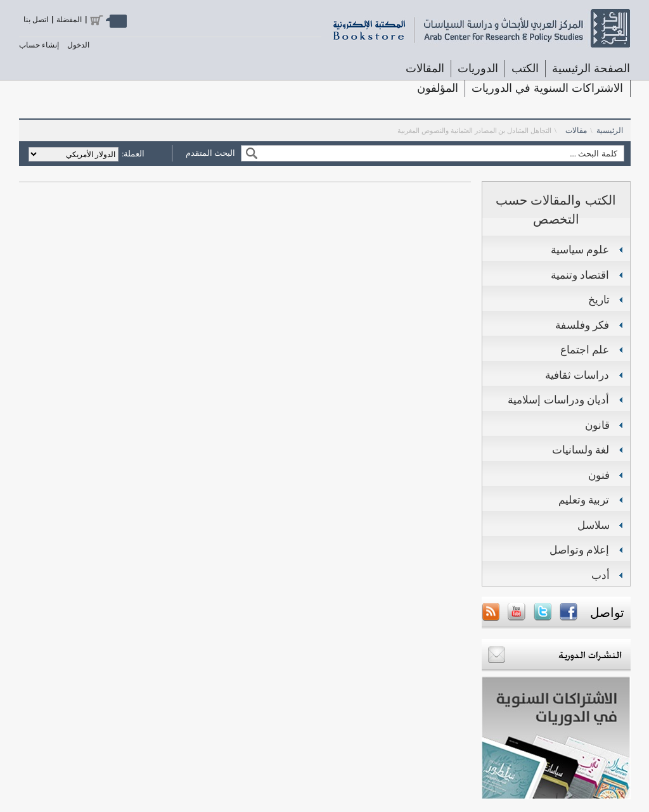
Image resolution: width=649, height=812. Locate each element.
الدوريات (478, 68)
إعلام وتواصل (580, 550)
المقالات (425, 68)
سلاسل (594, 525)
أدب (601, 575)
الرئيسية (610, 130)
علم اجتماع (585, 350)
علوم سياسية (580, 250)
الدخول (78, 45)
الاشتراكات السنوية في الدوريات (547, 88)
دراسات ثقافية (577, 375)
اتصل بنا (36, 20)
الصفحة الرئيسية (591, 68)
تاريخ (599, 300)
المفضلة (69, 20)
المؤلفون (438, 88)
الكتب (525, 68)
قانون (597, 425)
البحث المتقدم (210, 153)
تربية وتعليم (584, 500)
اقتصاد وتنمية (580, 275)
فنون (599, 475)
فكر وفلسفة (582, 325)
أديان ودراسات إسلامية (558, 400)
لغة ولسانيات (581, 450)
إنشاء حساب (39, 45)
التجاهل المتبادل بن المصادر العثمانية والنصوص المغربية (474, 130)
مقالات (576, 130)
